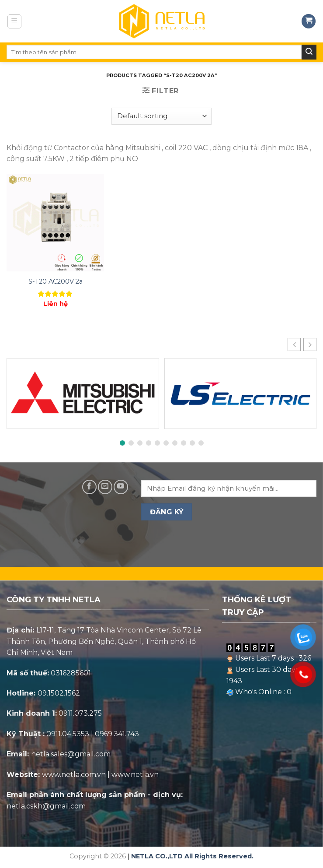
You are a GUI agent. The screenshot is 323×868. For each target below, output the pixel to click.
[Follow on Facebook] (89, 487)
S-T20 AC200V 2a (56, 281)
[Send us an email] (105, 487)
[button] (310, 344)
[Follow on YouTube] (121, 487)
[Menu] (15, 21)
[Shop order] (161, 116)
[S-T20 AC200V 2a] (55, 223)
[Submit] (309, 52)
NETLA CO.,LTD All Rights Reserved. (192, 856)
